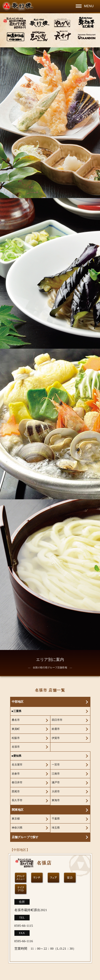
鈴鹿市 (56, 729)
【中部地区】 (20, 850)
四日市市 (57, 720)
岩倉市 (16, 774)
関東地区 (18, 810)
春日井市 (17, 782)
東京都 (16, 819)
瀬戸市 (56, 782)
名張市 (16, 747)
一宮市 (56, 765)
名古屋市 (17, 765)
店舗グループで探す (25, 837)
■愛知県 (17, 756)
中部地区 (18, 702)
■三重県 (17, 711)
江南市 (56, 774)
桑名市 (16, 720)
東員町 (16, 729)
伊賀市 (56, 738)
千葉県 (56, 819)
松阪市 (16, 738)
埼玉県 (56, 828)
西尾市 (16, 791)
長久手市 (17, 800)
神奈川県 (17, 828)
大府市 (56, 791)
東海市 (56, 800)
